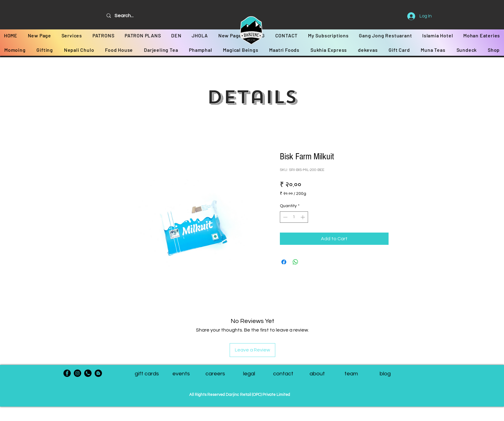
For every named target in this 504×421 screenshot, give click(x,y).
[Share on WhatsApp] (295, 262)
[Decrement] (285, 217)
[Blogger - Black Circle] (98, 373)
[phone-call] (88, 373)
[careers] (215, 374)
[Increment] (303, 217)
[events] (181, 374)
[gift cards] (147, 374)
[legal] (249, 374)
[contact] (283, 374)
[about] (317, 374)
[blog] (385, 374)
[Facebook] (67, 373)
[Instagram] (77, 373)
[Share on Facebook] (284, 262)
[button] (351, 374)
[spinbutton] (294, 217)
